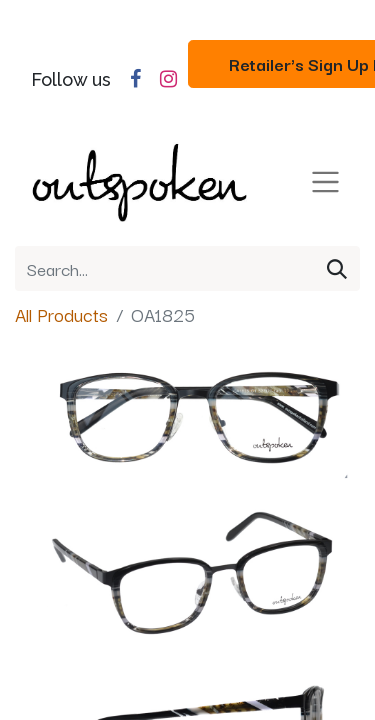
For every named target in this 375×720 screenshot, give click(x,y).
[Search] (337, 268)
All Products (61, 314)
